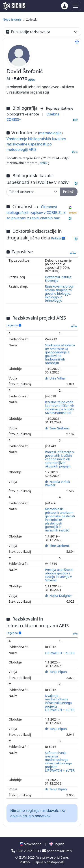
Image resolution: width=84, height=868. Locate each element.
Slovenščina (30, 844)
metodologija (50, 133)
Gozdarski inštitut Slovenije (58, 279)
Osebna (53, 114)
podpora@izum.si (57, 851)
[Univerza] (33, 192)
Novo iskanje (12, 19)
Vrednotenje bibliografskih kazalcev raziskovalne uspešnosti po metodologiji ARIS (36, 144)
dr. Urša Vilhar (56, 378)
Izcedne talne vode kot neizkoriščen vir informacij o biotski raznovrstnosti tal (60, 407)
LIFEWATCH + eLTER (60, 653)
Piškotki (26, 862)
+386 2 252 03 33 (26, 851)
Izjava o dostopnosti (49, 862)
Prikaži (58, 238)
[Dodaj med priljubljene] (77, 42)
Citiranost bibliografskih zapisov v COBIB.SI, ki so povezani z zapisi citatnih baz (36, 212)
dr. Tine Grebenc (58, 428)
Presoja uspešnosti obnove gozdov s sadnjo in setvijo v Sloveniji (59, 575)
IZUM (23, 857)
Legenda (14, 325)
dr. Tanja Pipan (56, 672)
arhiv (44, 163)
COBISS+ (14, 119)
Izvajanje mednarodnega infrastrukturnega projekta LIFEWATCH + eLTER (60, 703)
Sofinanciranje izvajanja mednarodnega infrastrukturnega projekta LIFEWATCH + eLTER (60, 761)
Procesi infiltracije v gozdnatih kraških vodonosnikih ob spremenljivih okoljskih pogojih (60, 459)
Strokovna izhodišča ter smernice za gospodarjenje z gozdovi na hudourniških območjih (60, 354)
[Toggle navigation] (76, 6)
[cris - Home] (14, 6)
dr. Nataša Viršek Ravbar (58, 483)
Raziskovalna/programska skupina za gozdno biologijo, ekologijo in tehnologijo (60, 293)
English (57, 844)
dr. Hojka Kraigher (59, 596)
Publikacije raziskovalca (28, 32)
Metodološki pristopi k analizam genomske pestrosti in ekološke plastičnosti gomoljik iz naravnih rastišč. (60, 520)
